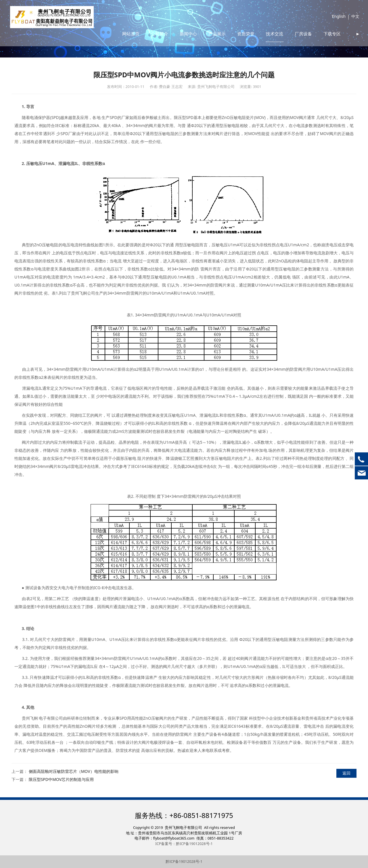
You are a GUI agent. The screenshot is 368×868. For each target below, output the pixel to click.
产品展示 (235, 18)
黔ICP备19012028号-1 (184, 862)
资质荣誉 (264, 18)
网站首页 (149, 18)
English (335, 19)
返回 (346, 773)
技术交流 (292, 18)
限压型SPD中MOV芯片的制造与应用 (61, 779)
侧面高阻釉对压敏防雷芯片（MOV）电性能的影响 (74, 771)
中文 (351, 19)
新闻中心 (206, 18)
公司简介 (177, 18)
